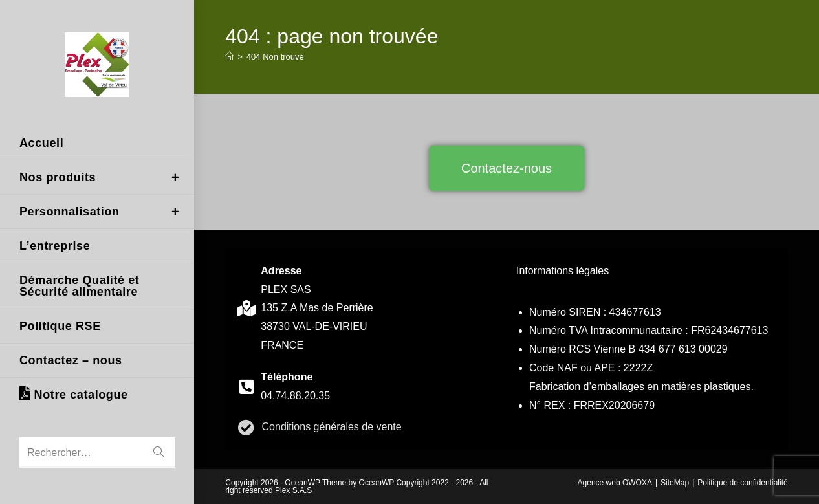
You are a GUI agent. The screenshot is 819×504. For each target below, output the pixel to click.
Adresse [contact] (281, 271)
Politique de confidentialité (742, 483)
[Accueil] (229, 57)
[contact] (246, 308)
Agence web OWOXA (615, 483)
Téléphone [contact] (287, 377)
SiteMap (675, 483)
